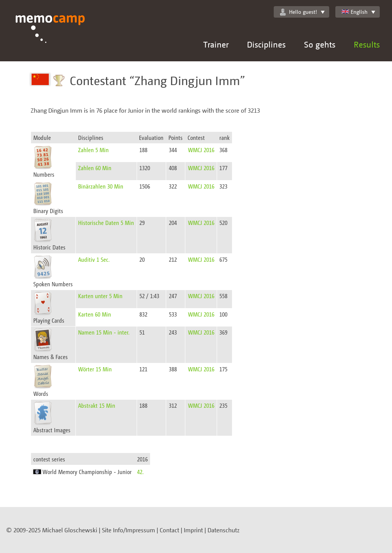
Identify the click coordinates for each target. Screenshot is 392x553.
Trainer (216, 44)
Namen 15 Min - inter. (104, 332)
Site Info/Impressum (128, 530)
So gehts (320, 44)
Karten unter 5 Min (100, 296)
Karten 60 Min (95, 314)
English (354, 12)
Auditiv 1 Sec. (94, 259)
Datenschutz (224, 530)
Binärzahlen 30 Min (101, 186)
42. (140, 472)
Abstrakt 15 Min (97, 405)
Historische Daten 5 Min (106, 222)
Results (367, 44)
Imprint (193, 530)
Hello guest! (298, 12)
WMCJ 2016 (201, 150)
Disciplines (266, 44)
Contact (169, 530)
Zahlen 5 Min (93, 150)
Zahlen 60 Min (95, 168)
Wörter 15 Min (95, 369)
